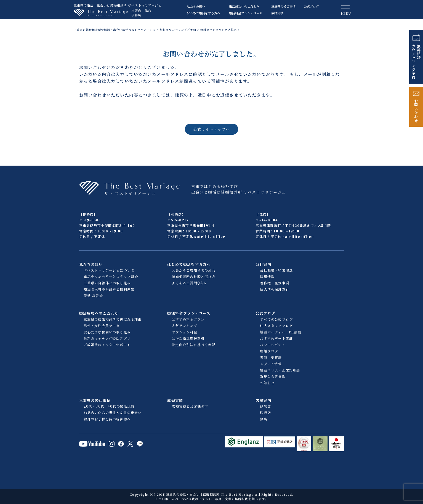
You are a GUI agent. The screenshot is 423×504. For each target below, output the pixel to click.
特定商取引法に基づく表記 (193, 345)
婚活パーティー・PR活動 (280, 332)
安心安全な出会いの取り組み (107, 332)
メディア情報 (271, 364)
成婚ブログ (269, 351)
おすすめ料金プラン (188, 319)
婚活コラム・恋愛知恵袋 (280, 370)
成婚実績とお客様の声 (190, 406)
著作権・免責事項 (275, 283)
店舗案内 (263, 400)
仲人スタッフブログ (276, 326)
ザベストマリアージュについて (109, 270)
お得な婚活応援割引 (188, 338)
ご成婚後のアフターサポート (107, 345)
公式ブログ (311, 6)
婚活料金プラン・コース (246, 13)
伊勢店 (136, 15)
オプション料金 (184, 332)
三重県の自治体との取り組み (107, 283)
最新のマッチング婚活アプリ (107, 338)
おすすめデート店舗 (276, 338)
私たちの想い (196, 6)
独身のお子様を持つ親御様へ (107, 419)
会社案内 (263, 264)
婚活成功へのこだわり (244, 6)
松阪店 (136, 10)
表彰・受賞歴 (271, 357)
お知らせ (267, 383)
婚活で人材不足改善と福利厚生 (109, 289)
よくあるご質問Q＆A (189, 283)
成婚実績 (277, 13)
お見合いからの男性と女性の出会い (113, 413)
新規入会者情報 (273, 376)
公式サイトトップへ (211, 129)
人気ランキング (184, 326)
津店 (148, 10)
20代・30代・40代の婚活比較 (109, 406)
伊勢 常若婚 (93, 295)
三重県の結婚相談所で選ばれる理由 (113, 319)
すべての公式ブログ (276, 319)
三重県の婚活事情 (283, 6)
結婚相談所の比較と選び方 (193, 276)
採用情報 (267, 276)
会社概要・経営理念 (276, 270)
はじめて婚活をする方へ (203, 13)
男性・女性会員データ (102, 326)
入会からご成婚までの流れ (193, 270)
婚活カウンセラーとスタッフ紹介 (111, 276)
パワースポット (272, 345)
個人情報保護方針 (275, 289)
